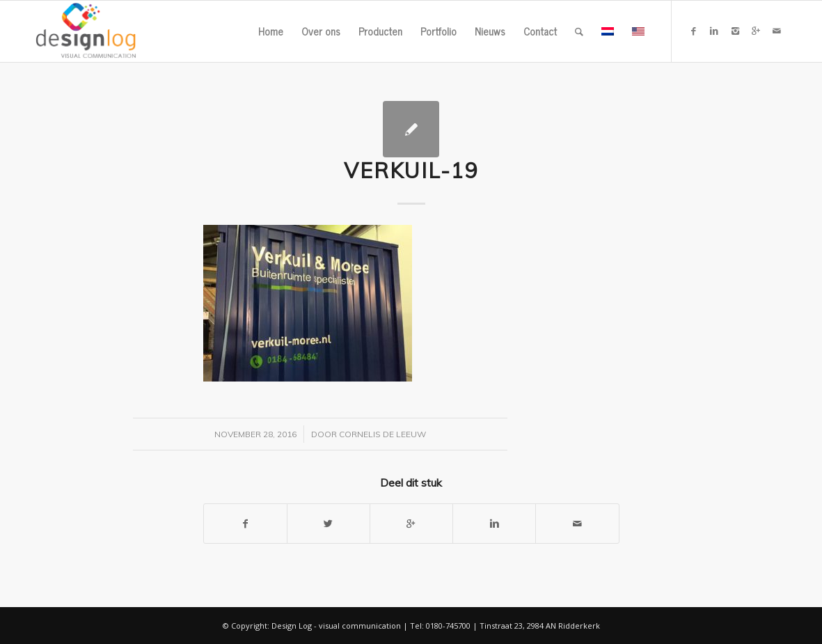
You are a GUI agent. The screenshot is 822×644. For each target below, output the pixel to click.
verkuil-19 (411, 171)
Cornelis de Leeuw (382, 434)
